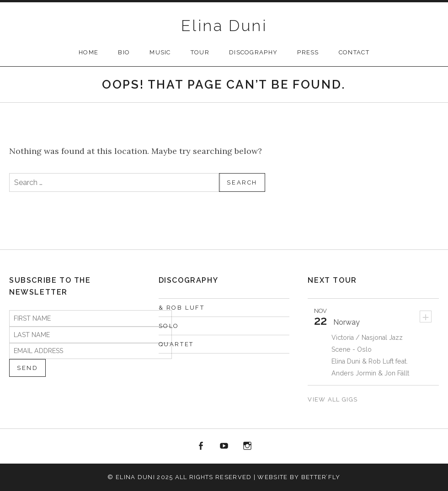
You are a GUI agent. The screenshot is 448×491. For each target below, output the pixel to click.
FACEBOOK (201, 446)
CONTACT (354, 52)
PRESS (308, 52)
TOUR (200, 52)
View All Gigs (333, 399)
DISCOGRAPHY (253, 52)
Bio (124, 52)
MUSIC (160, 52)
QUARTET (176, 344)
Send (27, 368)
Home (88, 52)
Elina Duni (224, 26)
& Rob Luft (182, 308)
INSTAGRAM (247, 446)
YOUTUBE (224, 446)
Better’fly (321, 477)
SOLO (169, 326)
